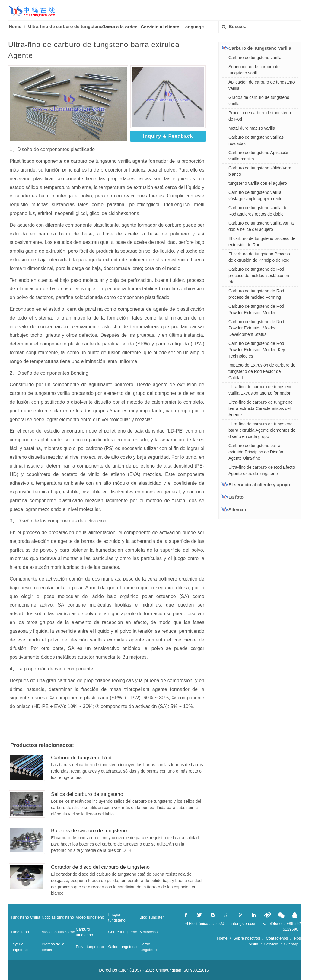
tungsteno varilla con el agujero (258, 183)
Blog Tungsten (152, 917)
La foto (233, 497)
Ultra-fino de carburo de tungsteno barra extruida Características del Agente (260, 408)
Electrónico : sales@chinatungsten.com (221, 923)
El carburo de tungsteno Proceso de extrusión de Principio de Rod (259, 257)
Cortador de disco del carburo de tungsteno (100, 867)
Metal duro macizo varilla (252, 128)
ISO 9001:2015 (195, 970)
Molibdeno (148, 932)
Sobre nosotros (247, 938)
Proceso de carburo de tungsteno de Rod (260, 116)
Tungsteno (20, 932)
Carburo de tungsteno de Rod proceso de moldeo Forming (256, 294)
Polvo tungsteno (90, 947)
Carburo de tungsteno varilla (255, 58)
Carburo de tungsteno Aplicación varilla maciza (259, 156)
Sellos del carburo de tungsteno (87, 794)
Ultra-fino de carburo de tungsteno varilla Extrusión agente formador (260, 390)
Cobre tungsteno (123, 932)
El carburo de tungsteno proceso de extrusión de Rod (262, 242)
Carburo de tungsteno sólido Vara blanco (260, 171)
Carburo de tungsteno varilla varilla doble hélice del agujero (261, 226)
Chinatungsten (169, 970)
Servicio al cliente (160, 27)
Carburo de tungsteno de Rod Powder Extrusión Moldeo (256, 309)
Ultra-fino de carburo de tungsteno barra (72, 26)
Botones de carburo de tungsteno (89, 831)
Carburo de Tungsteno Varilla (256, 48)
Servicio (271, 944)
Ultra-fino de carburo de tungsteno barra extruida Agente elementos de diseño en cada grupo (262, 430)
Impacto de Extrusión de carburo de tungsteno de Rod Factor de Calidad (262, 371)
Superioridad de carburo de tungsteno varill (254, 70)
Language (193, 27)
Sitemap (234, 510)
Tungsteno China (25, 917)
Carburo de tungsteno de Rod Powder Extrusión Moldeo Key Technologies (257, 350)
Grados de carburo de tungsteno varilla (259, 101)
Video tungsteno (90, 917)
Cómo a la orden (120, 27)
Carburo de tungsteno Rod (81, 758)
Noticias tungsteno (58, 917)
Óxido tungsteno (123, 947)
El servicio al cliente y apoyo (256, 484)
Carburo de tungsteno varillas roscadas (256, 140)
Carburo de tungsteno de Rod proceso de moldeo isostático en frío (259, 276)
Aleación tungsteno (58, 932)
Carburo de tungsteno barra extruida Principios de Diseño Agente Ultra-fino (256, 452)
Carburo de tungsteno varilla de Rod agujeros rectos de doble (258, 211)
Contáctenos (277, 938)
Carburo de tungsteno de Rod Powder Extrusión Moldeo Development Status (256, 328)
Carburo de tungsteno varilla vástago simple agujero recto (255, 195)
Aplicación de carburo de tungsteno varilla (261, 85)
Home (15, 26)
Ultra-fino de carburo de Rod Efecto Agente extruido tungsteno (262, 470)
